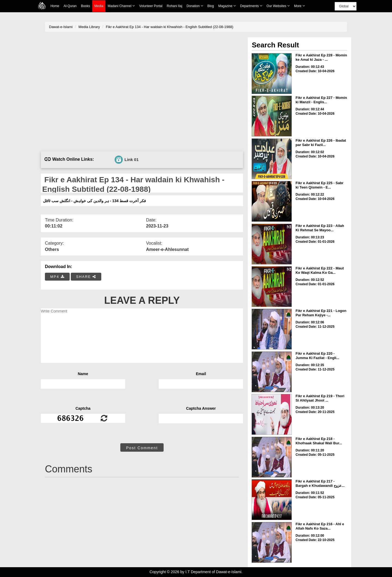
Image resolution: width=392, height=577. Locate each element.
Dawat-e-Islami (61, 27)
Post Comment (142, 448)
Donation (195, 6)
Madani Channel (121, 6)
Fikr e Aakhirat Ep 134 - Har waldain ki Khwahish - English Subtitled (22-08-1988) (170, 27)
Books (85, 6)
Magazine (227, 6)
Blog (211, 6)
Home (55, 6)
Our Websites (278, 6)
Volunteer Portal (151, 6)
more (299, 6)
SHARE (86, 277)
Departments (251, 6)
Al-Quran (70, 6)
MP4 (57, 277)
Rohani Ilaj (175, 6)
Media (99, 6)
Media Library (89, 27)
